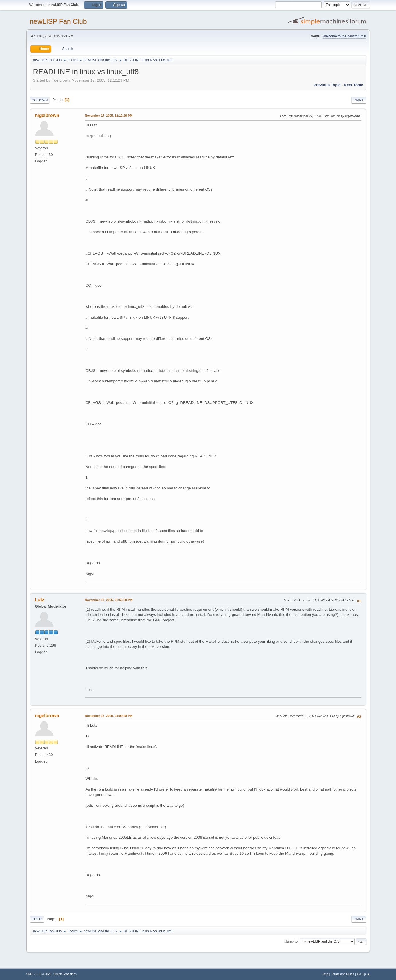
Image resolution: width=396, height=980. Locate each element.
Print (359, 100)
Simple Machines (65, 974)
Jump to (292, 941)
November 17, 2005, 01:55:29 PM (109, 600)
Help (325, 974)
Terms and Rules (343, 974)
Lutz (40, 600)
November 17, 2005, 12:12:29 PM (109, 116)
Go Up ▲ (364, 974)
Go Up (37, 919)
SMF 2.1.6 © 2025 (39, 974)
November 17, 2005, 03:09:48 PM (109, 716)
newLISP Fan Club (58, 21)
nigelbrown (47, 115)
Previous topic (327, 85)
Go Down (40, 100)
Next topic (353, 85)
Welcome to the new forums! (344, 36)
